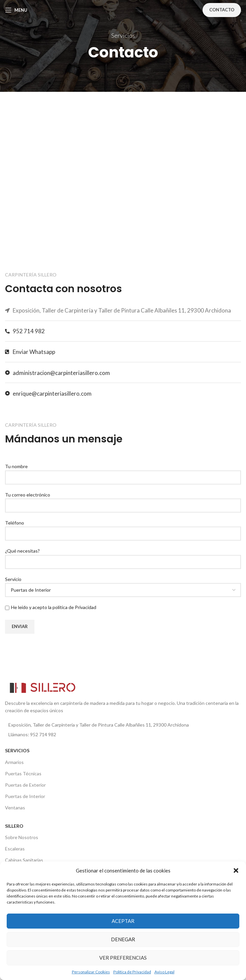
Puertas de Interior (25, 796)
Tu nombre (123, 471)
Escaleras (15, 849)
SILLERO (14, 826)
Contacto (222, 10)
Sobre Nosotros (22, 837)
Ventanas (15, 808)
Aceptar (123, 921)
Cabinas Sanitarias (24, 860)
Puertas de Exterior (25, 785)
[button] (236, 870)
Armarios (14, 762)
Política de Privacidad (132, 972)
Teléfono (123, 528)
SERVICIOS (17, 750)
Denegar (123, 939)
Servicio (123, 584)
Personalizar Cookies (91, 972)
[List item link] (123, 735)
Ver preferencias (123, 958)
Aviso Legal (164, 972)
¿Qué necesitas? (123, 556)
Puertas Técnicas (23, 773)
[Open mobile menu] (16, 10)
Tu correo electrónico (123, 500)
